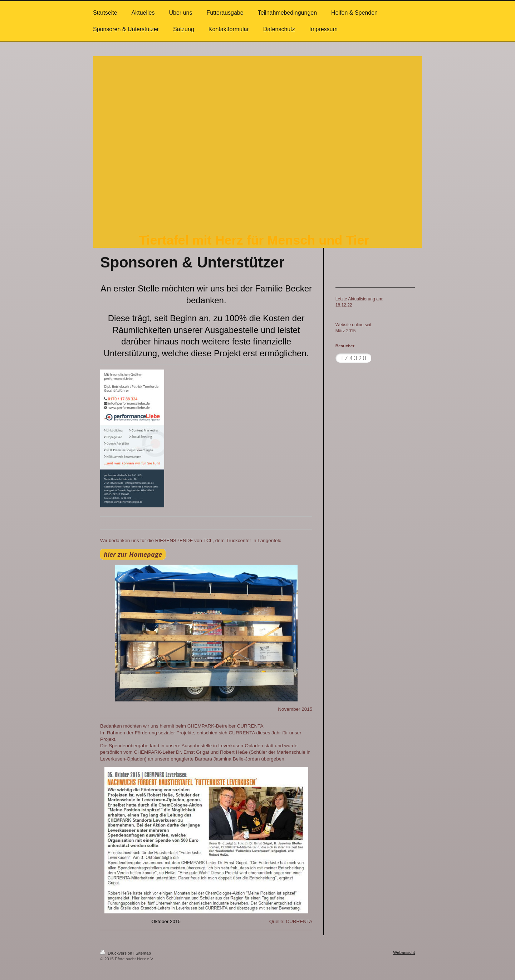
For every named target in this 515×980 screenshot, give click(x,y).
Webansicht (404, 952)
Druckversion (117, 953)
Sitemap (143, 953)
